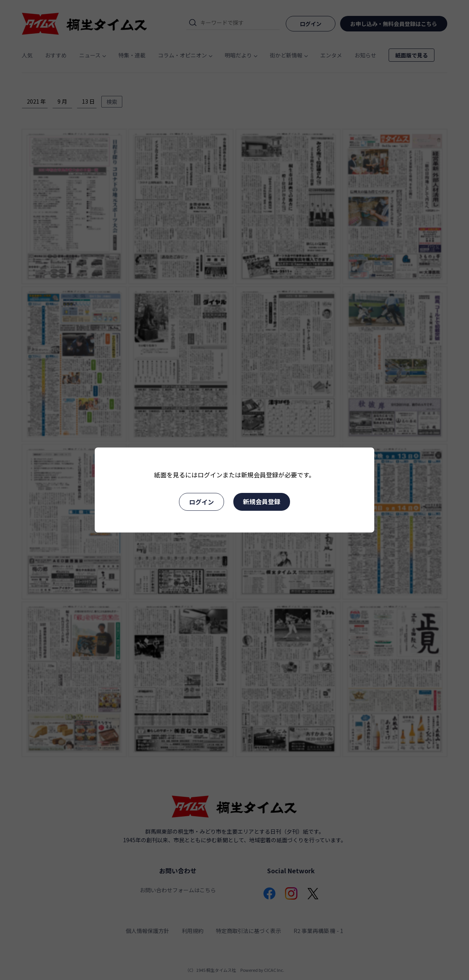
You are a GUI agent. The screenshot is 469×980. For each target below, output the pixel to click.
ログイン (201, 502)
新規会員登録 (262, 501)
